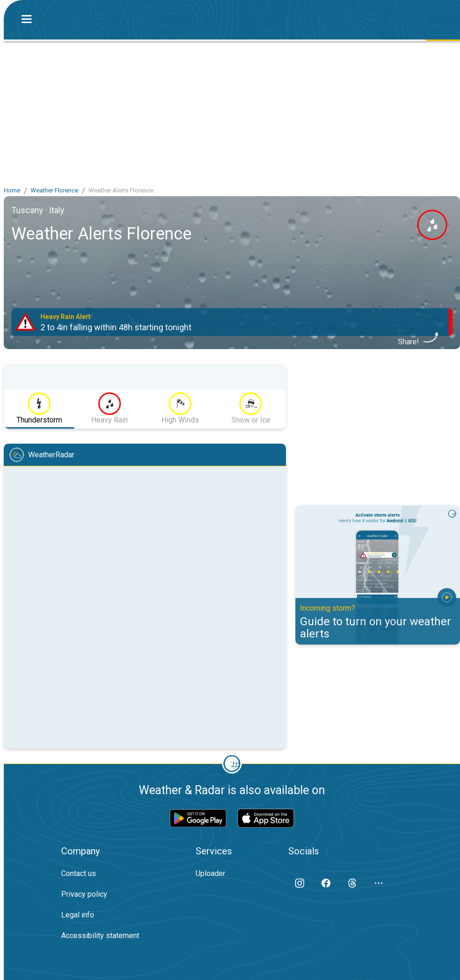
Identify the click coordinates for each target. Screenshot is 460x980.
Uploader (210, 873)
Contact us (79, 873)
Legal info (78, 915)
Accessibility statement (100, 936)
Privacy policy (84, 894)
